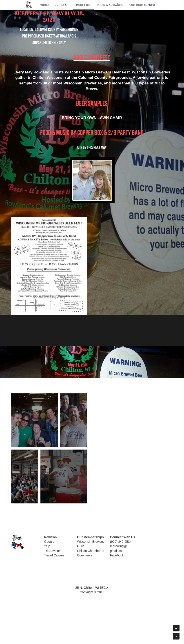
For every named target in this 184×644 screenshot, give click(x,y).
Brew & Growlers (110, 5)
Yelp (46, 590)
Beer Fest (83, 5)
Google (48, 585)
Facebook (112, 599)
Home (44, 5)
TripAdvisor (51, 594)
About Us (62, 5)
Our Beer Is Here (142, 5)
